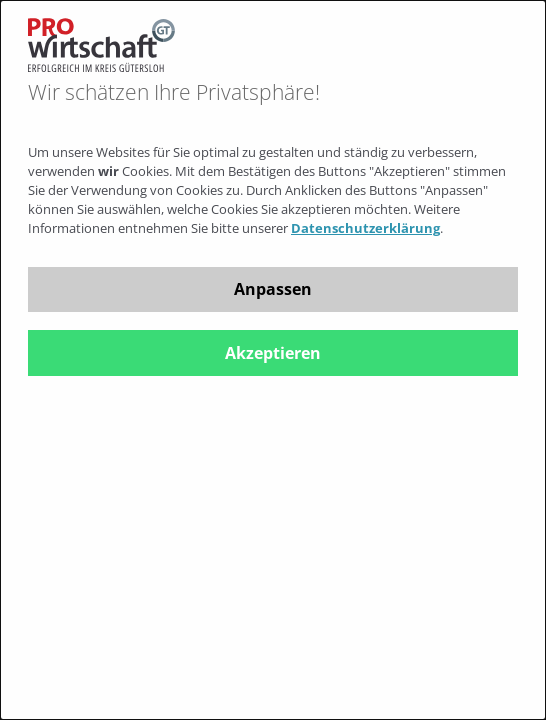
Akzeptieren (273, 353)
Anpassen (273, 289)
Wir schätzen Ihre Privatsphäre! (174, 92)
